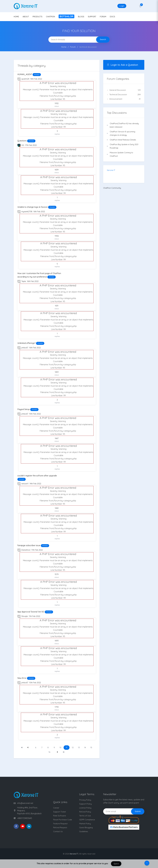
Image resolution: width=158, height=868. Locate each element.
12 (73, 747)
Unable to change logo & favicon (37, 207)
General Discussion (124, 90)
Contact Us (58, 831)
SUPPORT (92, 17)
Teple (22, 282)
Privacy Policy (85, 800)
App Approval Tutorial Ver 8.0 (35, 612)
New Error (26, 678)
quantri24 (24, 79)
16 (49, 752)
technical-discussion (88, 47)
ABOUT (26, 17)
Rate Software (60, 816)
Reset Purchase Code (63, 820)
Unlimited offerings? (31, 343)
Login (122, 6)
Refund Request (60, 828)
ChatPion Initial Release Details (123, 140)
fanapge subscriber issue (33, 545)
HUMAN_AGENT (29, 74)
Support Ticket (59, 812)
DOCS (112, 17)
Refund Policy (85, 812)
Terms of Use (85, 816)
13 (79, 747)
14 (85, 747)
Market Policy (85, 824)
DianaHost (24, 550)
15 (91, 747)
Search (103, 39)
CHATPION (50, 17)
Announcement (124, 99)
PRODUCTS (37, 17)
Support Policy (85, 804)
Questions (26, 141)
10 (60, 747)
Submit (138, 811)
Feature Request (60, 824)
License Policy (85, 808)
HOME (16, 17)
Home (64, 47)
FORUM (103, 17)
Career (56, 808)
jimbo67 (23, 348)
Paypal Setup (28, 409)
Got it (116, 864)
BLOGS (81, 17)
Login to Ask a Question (122, 65)
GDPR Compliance (87, 820)
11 (67, 747)
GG (21, 145)
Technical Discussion (124, 95)
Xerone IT (111, 170)
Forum (73, 47)
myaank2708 (25, 212)
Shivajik (23, 616)
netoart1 (23, 484)
